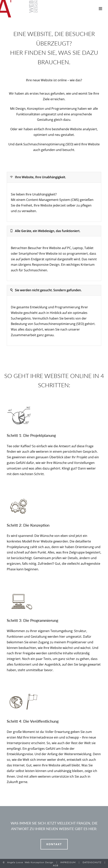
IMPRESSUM (68, 862)
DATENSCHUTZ (92, 862)
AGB (56, 865)
